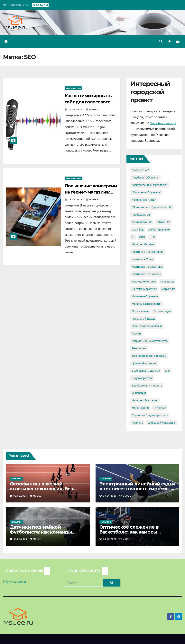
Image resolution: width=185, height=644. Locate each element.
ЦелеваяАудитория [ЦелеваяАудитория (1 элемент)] (144, 363)
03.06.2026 (21, 496)
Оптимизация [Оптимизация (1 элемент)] (162, 311)
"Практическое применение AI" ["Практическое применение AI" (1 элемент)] (152, 207)
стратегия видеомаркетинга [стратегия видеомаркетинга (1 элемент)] (150, 415)
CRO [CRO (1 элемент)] (142, 237)
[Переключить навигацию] (178, 41)
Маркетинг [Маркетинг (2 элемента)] (168, 289)
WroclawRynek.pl (163, 123)
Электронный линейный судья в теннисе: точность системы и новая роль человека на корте (137, 489)
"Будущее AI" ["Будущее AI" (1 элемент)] (140, 170)
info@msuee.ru (14, 582)
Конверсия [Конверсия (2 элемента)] (167, 282)
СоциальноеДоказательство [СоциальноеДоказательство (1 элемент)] (150, 341)
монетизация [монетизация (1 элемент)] (140, 408)
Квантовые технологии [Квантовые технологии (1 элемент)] (146, 274)
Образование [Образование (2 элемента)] (140, 311)
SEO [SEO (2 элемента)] (153, 237)
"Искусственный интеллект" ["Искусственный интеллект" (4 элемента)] (150, 185)
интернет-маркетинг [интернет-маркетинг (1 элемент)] (145, 400)
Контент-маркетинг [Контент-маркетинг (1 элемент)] (144, 289)
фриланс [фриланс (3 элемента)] (137, 423)
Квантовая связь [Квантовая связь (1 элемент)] (143, 259)
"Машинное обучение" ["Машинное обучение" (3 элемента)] (146, 192)
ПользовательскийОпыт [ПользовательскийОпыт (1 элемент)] (147, 326)
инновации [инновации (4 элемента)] (139, 393)
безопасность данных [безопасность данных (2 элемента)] (146, 371)
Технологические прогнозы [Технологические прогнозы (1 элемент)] (149, 356)
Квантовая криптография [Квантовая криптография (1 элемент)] (148, 252)
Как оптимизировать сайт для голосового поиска (88, 102)
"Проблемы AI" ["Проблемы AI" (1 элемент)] (141, 215)
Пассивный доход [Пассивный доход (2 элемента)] (143, 319)
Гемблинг (16, 479)
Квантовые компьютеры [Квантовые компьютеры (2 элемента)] (147, 267)
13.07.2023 (76, 200)
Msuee (92, 109)
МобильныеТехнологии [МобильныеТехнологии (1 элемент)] (147, 304)
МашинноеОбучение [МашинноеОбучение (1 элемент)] (145, 296)
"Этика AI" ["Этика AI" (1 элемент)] (163, 222)
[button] (161, 41)
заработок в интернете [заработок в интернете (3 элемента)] (147, 386)
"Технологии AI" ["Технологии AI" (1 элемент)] (142, 222)
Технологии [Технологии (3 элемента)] (139, 348)
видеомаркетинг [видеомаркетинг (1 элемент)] (142, 378)
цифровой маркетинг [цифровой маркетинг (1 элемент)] (161, 423)
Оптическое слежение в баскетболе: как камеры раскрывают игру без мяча (132, 532)
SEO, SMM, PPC (73, 88)
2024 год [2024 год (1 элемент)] (138, 230)
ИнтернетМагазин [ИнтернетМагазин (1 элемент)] (143, 244)
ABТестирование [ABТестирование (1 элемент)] (159, 230)
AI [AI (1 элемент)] (133, 237)
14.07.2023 (76, 109)
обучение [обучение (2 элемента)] (160, 408)
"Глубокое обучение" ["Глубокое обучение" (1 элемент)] (145, 178)
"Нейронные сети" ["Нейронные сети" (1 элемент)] (144, 200)
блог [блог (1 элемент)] (168, 371)
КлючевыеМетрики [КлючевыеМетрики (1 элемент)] (144, 282)
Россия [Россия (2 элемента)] (136, 334)
